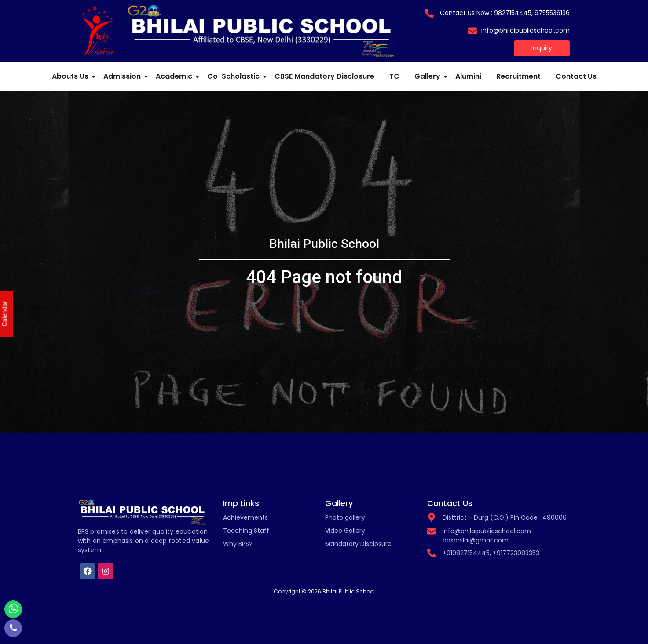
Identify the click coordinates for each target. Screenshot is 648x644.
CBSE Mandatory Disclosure (324, 76)
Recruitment (518, 76)
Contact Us (576, 76)
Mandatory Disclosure (358, 544)
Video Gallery (345, 531)
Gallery (429, 76)
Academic (176, 76)
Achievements (245, 517)
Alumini (468, 76)
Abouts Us (72, 76)
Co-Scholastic (235, 76)
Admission (124, 76)
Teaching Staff (246, 531)
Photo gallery (345, 517)
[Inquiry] (542, 48)
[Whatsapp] (13, 609)
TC (394, 76)
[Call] (13, 628)
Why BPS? (238, 544)
